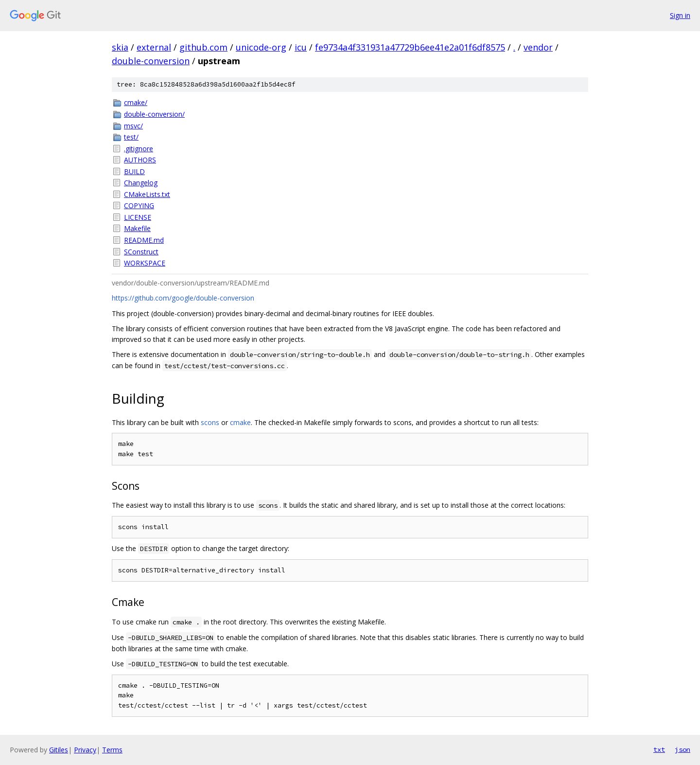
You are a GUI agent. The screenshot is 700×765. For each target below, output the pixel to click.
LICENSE (138, 217)
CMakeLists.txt (147, 194)
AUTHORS (140, 160)
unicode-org (261, 47)
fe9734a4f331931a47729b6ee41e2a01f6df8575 (410, 47)
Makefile (137, 228)
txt (659, 749)
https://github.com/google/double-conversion (183, 298)
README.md (144, 240)
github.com (203, 47)
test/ (131, 137)
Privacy (85, 750)
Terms (112, 750)
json (682, 749)
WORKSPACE (145, 263)
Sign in (680, 15)
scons (210, 422)
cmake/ (136, 102)
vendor (538, 47)
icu (301, 47)
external (154, 47)
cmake (240, 422)
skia (120, 47)
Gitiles (59, 750)
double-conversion (151, 61)
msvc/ (133, 126)
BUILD (134, 171)
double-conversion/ (154, 114)
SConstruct (141, 252)
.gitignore (139, 149)
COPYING (139, 205)
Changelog (141, 183)
